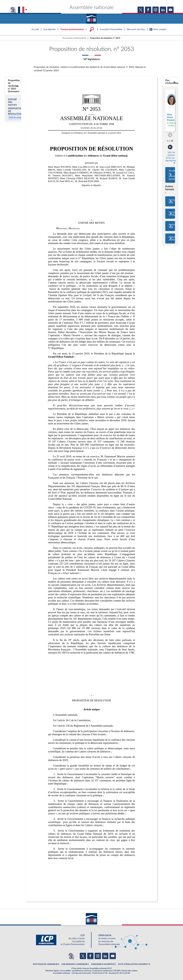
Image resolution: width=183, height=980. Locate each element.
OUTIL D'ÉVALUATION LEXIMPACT (133, 964)
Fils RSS (117, 971)
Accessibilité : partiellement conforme (76, 971)
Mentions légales (52, 971)
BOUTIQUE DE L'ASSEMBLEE (45, 964)
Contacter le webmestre (103, 971)
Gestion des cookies (129, 971)
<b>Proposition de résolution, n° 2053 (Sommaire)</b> (13, 86)
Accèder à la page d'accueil (91, 18)
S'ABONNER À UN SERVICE (103, 964)
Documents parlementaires (74, 38)
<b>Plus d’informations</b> (170, 82)
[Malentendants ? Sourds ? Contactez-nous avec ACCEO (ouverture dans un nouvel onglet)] (71, 956)
